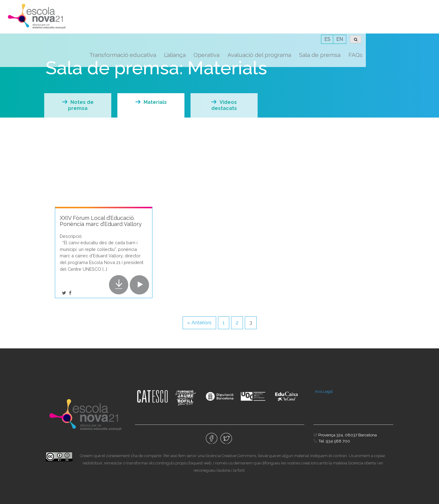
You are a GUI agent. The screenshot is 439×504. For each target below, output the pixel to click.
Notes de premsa (81, 105)
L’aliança (248, 21)
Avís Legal (324, 391)
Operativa (280, 21)
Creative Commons (239, 456)
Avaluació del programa (332, 21)
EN (413, 6)
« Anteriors (199, 323)
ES (401, 6)
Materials (155, 102)
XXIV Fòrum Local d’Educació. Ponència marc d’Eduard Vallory (101, 221)
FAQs (429, 21)
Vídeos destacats (224, 105)
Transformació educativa (196, 21)
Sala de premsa (393, 21)
